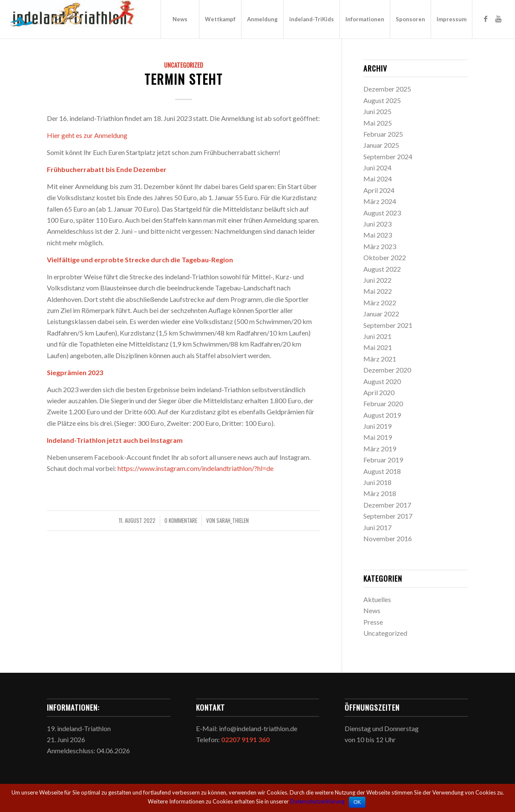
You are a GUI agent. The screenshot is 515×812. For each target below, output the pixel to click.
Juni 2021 (377, 336)
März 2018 (380, 493)
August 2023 (382, 213)
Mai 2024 (378, 179)
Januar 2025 (381, 145)
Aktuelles (377, 599)
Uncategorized (184, 65)
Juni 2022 (377, 280)
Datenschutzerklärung (317, 801)
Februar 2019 (383, 460)
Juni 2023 (377, 224)
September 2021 (388, 325)
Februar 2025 (383, 134)
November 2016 (388, 538)
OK (357, 802)
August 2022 (382, 269)
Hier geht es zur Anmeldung (87, 135)
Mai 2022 (378, 291)
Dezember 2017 (387, 505)
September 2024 (388, 156)
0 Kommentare (181, 521)
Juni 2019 (377, 426)
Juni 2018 (377, 482)
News (372, 610)
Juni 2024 (377, 168)
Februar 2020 (383, 403)
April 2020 (379, 392)
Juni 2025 (377, 111)
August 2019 (382, 415)
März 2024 (380, 201)
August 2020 (382, 381)
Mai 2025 (378, 123)
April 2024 (379, 190)
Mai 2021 (378, 347)
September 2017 (388, 516)
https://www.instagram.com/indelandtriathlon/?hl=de (196, 468)
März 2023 (380, 246)
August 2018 (382, 471)
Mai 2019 (378, 437)
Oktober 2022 (385, 257)
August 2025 (382, 100)
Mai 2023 (378, 235)
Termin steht (184, 79)
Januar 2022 (381, 314)
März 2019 (380, 449)
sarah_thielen (233, 521)
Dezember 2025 (387, 89)
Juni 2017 (377, 527)
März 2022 (380, 303)
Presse (373, 622)
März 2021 (380, 359)
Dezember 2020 (387, 370)
